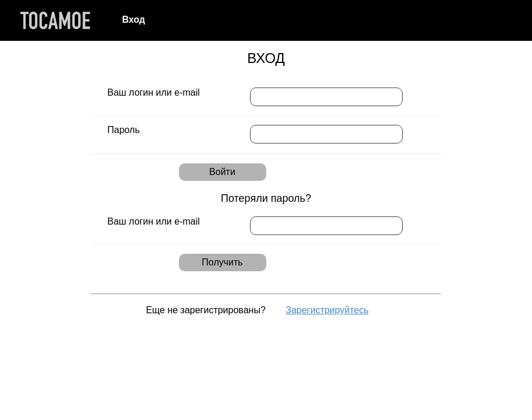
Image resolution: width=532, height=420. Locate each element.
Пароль (124, 130)
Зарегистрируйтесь (327, 310)
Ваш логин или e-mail (154, 92)
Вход (133, 20)
